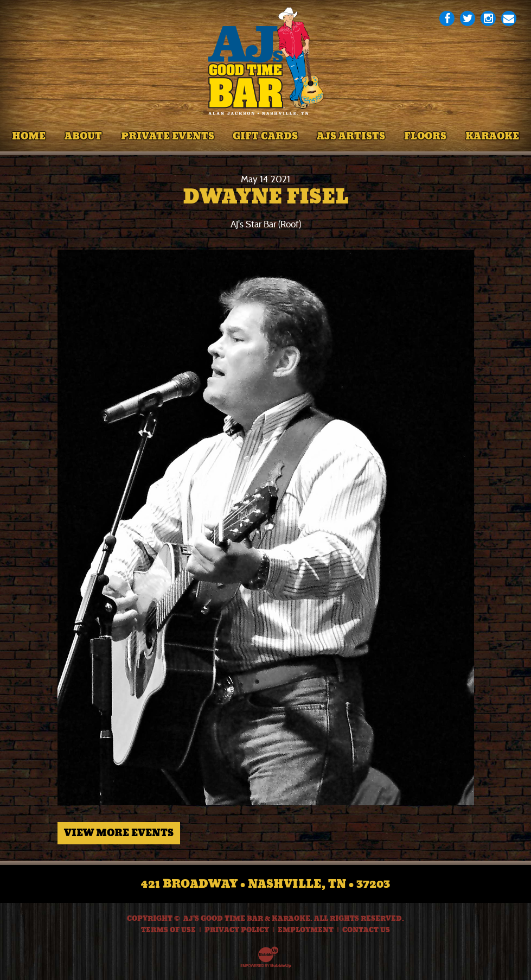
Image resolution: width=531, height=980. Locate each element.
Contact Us (366, 930)
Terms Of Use (168, 930)
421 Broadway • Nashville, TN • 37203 (265, 884)
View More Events (119, 833)
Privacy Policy (237, 930)
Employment (306, 930)
